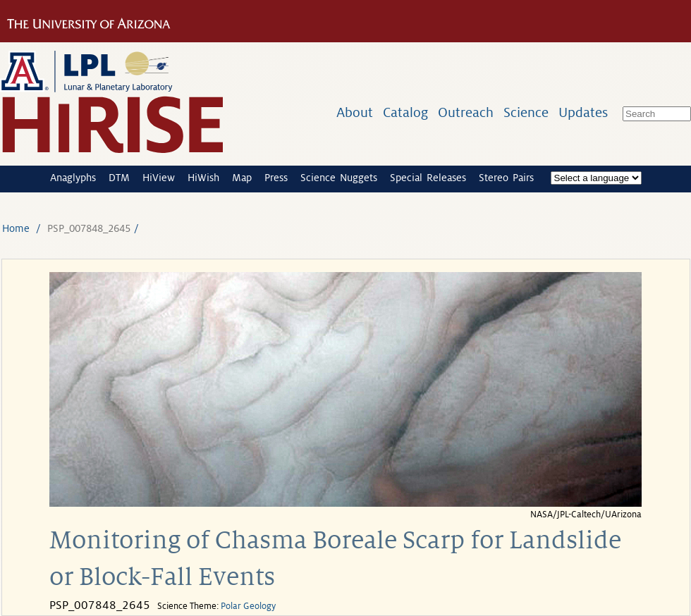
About (355, 112)
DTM (119, 178)
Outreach (466, 112)
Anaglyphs (73, 178)
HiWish (203, 178)
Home (16, 228)
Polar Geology (248, 606)
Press (276, 178)
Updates (583, 112)
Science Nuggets (339, 178)
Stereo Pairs (506, 178)
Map (242, 178)
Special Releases (428, 178)
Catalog (405, 112)
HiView (159, 178)
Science (526, 112)
